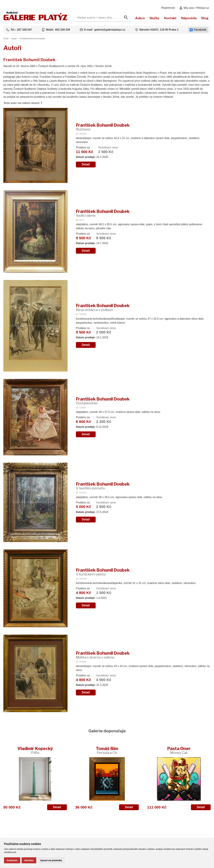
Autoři (14, 39)
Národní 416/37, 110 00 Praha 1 (159, 30)
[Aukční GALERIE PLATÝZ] (36, 19)
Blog (205, 18)
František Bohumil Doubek (32, 39)
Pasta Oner (179, 750)
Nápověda (189, 18)
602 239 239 (62, 30)
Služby (154, 18)
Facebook (198, 30)
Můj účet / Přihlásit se (194, 8)
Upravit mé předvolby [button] (51, 860)
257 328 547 (24, 30)
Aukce (140, 18)
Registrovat (168, 8)
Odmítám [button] (29, 860)
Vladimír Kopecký (35, 750)
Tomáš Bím (107, 750)
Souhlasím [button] (12, 860)
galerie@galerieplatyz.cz (110, 30)
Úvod (6, 39)
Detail (86, 164)
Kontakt (170, 18)
